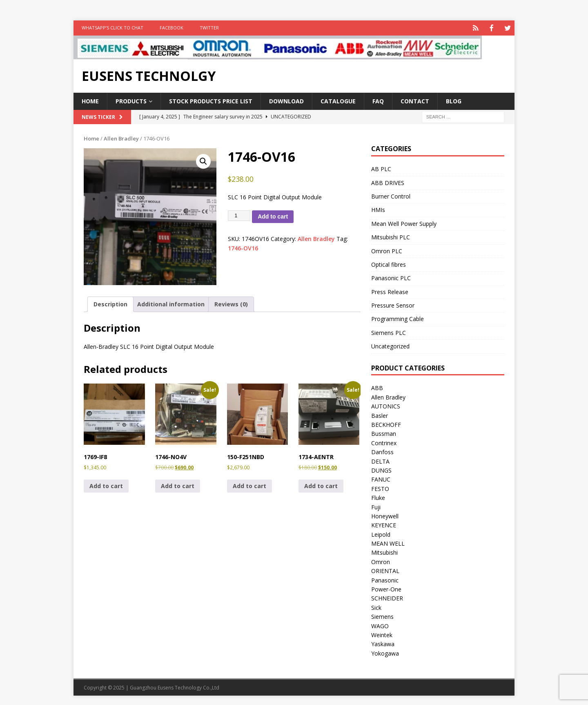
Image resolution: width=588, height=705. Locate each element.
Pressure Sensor (393, 305)
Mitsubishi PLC (391, 236)
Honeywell (385, 515)
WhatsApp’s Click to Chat (112, 28)
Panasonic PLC (391, 277)
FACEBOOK (171, 28)
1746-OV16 (243, 247)
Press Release (390, 291)
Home (90, 100)
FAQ (378, 100)
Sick (376, 607)
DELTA (380, 461)
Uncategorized (390, 345)
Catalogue (338, 100)
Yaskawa (383, 643)
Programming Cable (398, 318)
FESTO (380, 488)
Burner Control (391, 195)
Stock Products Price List (211, 100)
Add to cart (273, 216)
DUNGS (381, 470)
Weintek (382, 634)
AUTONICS (386, 405)
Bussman (384, 433)
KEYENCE (384, 524)
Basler (380, 415)
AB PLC (381, 168)
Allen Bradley (121, 138)
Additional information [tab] (171, 303)
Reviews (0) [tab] (231, 303)
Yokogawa (385, 653)
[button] (203, 161)
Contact (415, 100)
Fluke (378, 497)
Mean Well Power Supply (404, 223)
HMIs (378, 209)
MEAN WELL (388, 543)
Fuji (376, 506)
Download (286, 100)
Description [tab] (110, 303)
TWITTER (209, 28)
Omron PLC (387, 250)
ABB (377, 387)
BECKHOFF (386, 424)
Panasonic (385, 579)
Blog (454, 100)
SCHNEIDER (387, 597)
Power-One (386, 588)
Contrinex (384, 442)
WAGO (380, 625)
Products (131, 100)
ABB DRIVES (388, 182)
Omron (381, 561)
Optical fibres (389, 264)
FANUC (381, 479)
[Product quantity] (239, 215)
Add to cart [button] (106, 485)
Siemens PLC (389, 332)
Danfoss (382, 451)
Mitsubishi (384, 552)
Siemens (382, 616)
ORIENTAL (385, 570)
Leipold (381, 534)
